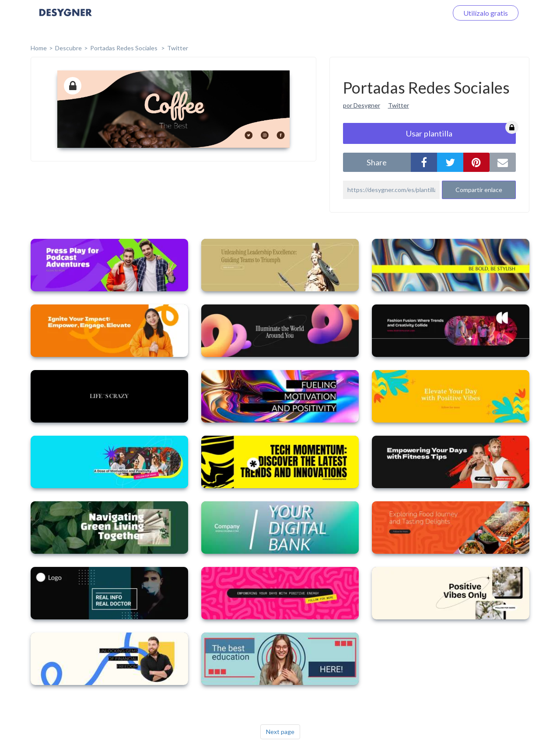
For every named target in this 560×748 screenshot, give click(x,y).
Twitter (178, 48)
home (39, 48)
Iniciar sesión (417, 13)
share (377, 162)
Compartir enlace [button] (479, 190)
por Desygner (362, 105)
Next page (280, 732)
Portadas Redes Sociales (124, 48)
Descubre (68, 48)
